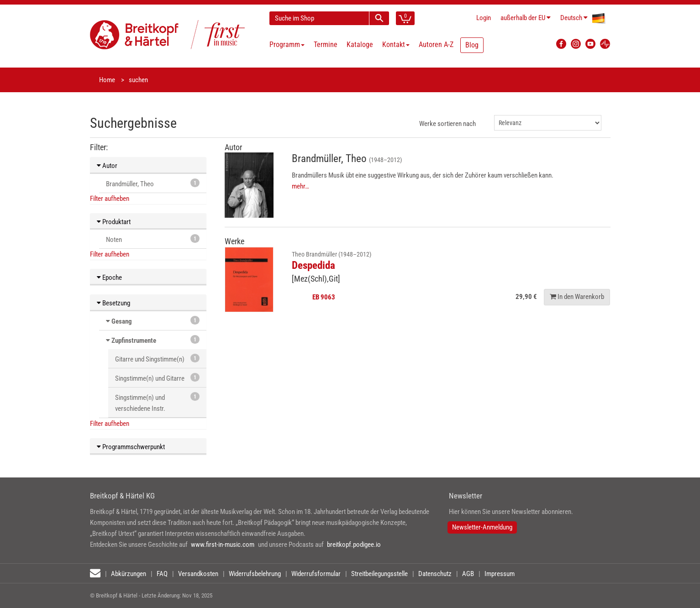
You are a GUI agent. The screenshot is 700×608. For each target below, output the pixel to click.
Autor (107, 166)
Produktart (114, 222)
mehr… (300, 186)
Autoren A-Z (436, 45)
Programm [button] (287, 45)
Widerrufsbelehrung (255, 574)
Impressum (500, 574)
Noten (153, 239)
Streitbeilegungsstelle (379, 574)
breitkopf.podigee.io (354, 545)
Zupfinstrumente (134, 341)
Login (484, 18)
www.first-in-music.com (223, 545)
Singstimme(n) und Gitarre (157, 378)
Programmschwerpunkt (131, 447)
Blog (472, 45)
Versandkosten (198, 574)
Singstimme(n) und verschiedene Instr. (157, 402)
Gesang (122, 321)
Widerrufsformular (316, 574)
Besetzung (113, 303)
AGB (468, 574)
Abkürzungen (129, 574)
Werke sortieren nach (447, 124)
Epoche (109, 278)
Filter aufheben (110, 199)
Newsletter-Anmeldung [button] (482, 527)
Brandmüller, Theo (153, 183)
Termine (326, 45)
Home (107, 80)
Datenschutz (435, 574)
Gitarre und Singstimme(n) (157, 359)
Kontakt (396, 45)
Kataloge (360, 45)
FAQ (162, 574)
